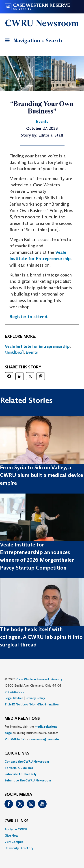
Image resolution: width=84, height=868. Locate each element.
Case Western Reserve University (39, 679)
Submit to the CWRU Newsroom (28, 780)
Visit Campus (14, 842)
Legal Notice (14, 698)
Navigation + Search (32, 41)
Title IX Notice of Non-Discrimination (32, 704)
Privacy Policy (35, 698)
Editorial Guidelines (19, 768)
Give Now (11, 835)
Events (32, 352)
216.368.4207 (15, 739)
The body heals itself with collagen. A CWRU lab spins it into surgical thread (41, 637)
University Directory (19, 848)
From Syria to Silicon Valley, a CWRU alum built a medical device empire (42, 475)
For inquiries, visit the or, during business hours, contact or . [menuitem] (32, 733)
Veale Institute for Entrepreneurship (37, 346)
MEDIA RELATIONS (22, 719)
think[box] (14, 352)
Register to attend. (29, 317)
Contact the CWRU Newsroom (27, 761)
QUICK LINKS (17, 753)
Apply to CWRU (16, 829)
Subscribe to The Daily (20, 774)
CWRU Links (16, 821)
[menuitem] (42, 761)
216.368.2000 (14, 692)
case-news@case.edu (44, 739)
